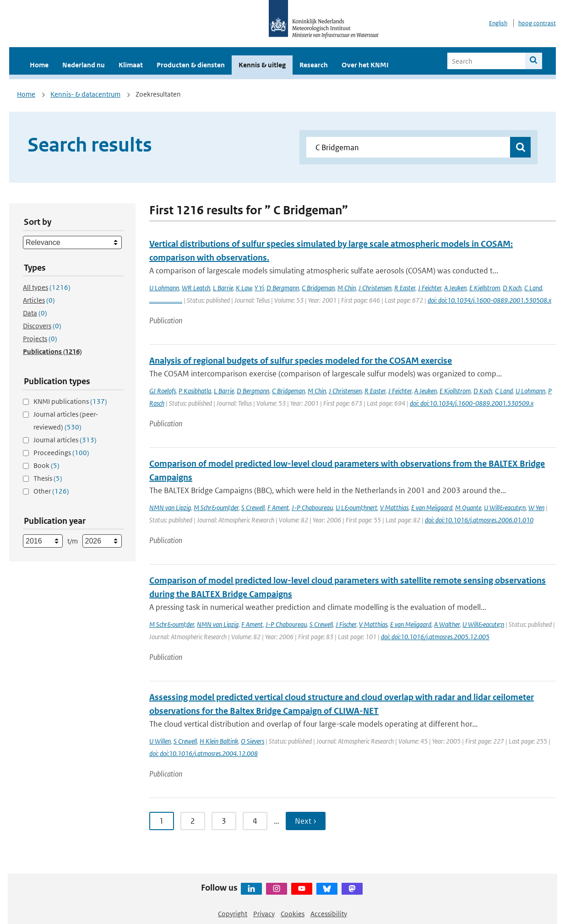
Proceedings (61, 453)
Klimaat (131, 65)
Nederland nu (84, 65)
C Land (533, 288)
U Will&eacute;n (505, 508)
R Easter (405, 288)
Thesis (48, 478)
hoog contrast (537, 23)
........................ (166, 300)
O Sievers (253, 741)
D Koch (512, 288)
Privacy (264, 914)
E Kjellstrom (485, 288)
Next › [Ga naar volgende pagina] (306, 821)
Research (314, 65)
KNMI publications (70, 401)
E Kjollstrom (455, 391)
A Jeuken (455, 288)
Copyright (233, 914)
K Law (244, 288)
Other (51, 491)
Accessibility (329, 914)
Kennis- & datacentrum (85, 94)
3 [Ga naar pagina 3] (224, 821)
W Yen (536, 508)
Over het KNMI (365, 65)
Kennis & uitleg (262, 65)
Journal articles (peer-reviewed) (66, 421)
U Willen (160, 741)
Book (46, 465)
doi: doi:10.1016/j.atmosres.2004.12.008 (204, 753)
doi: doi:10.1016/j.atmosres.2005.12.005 (435, 637)
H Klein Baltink (219, 741)
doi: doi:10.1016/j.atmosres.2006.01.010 (479, 520)
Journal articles (65, 440)
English (498, 23)
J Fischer (346, 624)
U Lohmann (164, 288)
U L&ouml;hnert (356, 508)
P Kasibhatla (195, 391)
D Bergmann (283, 288)
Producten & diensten (191, 65)
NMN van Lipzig (170, 508)
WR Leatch (196, 288)
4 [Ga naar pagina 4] (255, 821)
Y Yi (259, 288)
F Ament (278, 508)
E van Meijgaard (432, 508)
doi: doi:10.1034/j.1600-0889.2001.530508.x (489, 300)
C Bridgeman (318, 288)
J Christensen (375, 288)
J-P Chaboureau (312, 508)
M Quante (468, 508)
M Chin (347, 288)
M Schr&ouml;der (216, 508)
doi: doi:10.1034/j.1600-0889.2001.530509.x (472, 403)
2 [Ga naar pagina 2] (193, 821)
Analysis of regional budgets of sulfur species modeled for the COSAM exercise (301, 361)
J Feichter (430, 288)
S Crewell (253, 508)
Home (39, 65)
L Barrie (223, 288)
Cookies (293, 914)
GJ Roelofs (163, 391)
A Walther (447, 624)
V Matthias (394, 508)
